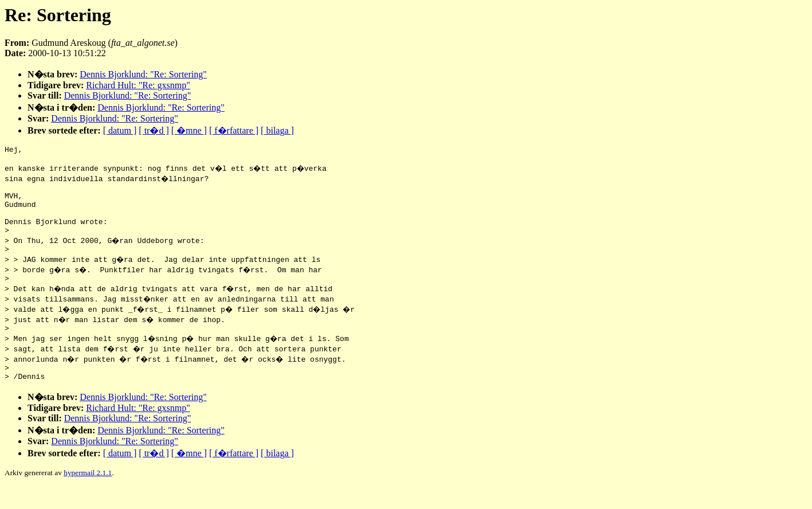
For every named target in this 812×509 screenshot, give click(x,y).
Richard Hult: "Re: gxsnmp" (138, 85)
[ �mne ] (189, 130)
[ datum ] (120, 130)
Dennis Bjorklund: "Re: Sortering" (143, 74)
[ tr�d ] (154, 130)
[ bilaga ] (277, 130)
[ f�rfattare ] (234, 130)
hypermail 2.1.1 (88, 495)
